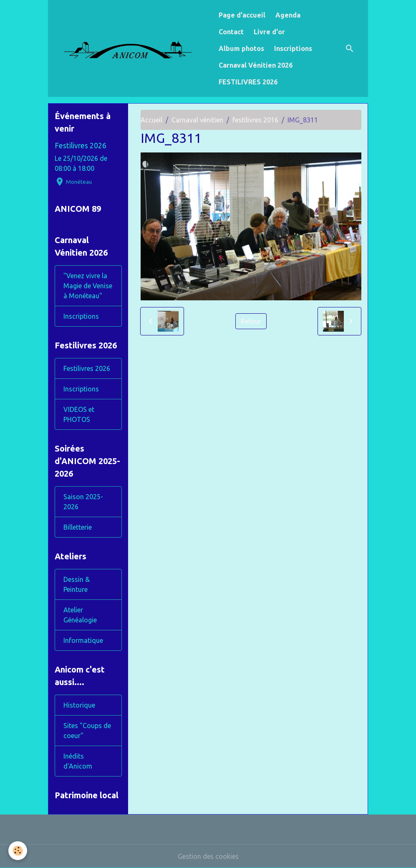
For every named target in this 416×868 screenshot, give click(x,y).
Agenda (288, 15)
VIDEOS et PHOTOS (79, 414)
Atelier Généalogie (80, 615)
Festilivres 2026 (81, 146)
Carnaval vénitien (197, 120)
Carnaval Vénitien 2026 (256, 65)
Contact (231, 32)
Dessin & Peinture (77, 584)
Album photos (241, 48)
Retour (251, 321)
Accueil (151, 120)
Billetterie (78, 527)
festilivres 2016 (255, 120)
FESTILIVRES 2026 (248, 82)
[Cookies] (18, 851)
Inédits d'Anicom (78, 761)
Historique (79, 705)
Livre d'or (269, 32)
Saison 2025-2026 (83, 502)
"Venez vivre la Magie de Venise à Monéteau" (88, 286)
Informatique (83, 640)
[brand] (132, 49)
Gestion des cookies (208, 856)
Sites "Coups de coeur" (87, 731)
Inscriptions (293, 48)
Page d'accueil (242, 15)
